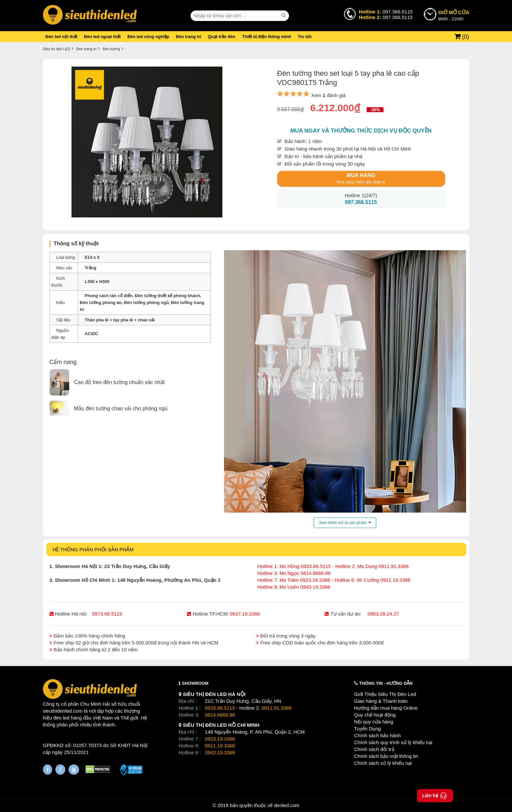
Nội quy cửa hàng (374, 722)
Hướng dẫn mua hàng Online (386, 708)
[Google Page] (60, 770)
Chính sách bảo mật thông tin (386, 756)
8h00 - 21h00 (454, 15)
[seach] (284, 15)
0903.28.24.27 (383, 614)
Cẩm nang (63, 362)
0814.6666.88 (220, 715)
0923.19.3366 (220, 739)
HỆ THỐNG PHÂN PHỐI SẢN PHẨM (93, 549)
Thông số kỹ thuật (76, 244)
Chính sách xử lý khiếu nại (383, 763)
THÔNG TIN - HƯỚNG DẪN (386, 683)
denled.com (287, 805)
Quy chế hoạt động (375, 715)
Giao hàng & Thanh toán (381, 701)
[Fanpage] (48, 770)
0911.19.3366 (220, 746)
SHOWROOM (195, 683)
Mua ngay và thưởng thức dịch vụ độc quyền (361, 131)
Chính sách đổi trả (374, 749)
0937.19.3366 (245, 614)
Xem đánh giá (328, 95)
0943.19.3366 (220, 752)
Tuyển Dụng (368, 729)
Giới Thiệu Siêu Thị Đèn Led (385, 694)
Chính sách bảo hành (378, 735)
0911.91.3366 (276, 708)
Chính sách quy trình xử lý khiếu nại (393, 742)
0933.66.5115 (220, 708)
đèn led (61, 718)
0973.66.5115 (107, 614)
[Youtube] (74, 770)
